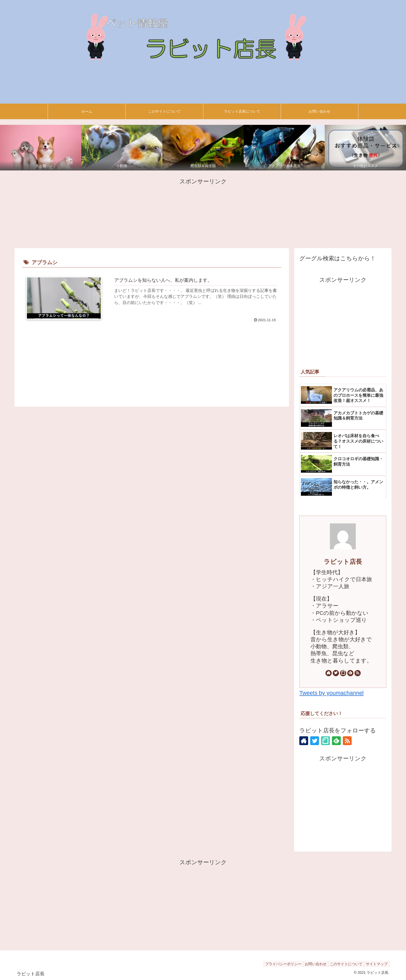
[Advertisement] (203, 212)
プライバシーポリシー (276, 964)
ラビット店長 (343, 562)
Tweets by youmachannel (331, 693)
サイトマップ (376, 964)
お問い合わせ (310, 964)
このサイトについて (343, 964)
